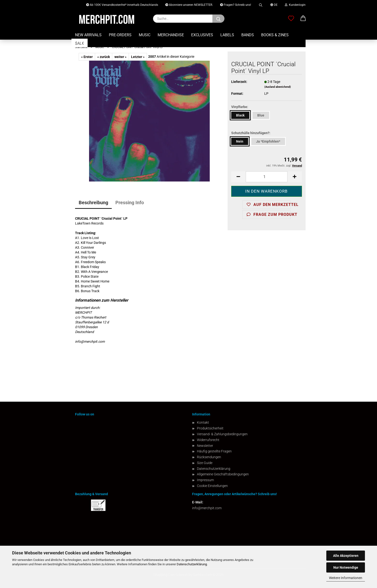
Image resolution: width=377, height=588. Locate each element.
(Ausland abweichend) (278, 87)
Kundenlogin (295, 5)
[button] (303, 19)
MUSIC (145, 35)
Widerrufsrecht (208, 440)
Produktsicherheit (210, 428)
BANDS (248, 35)
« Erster (87, 57)
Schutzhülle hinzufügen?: (251, 133)
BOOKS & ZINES (275, 35)
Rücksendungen (209, 457)
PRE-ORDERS (120, 35)
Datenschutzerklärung (192, 564)
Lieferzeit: (239, 82)
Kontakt (203, 422)
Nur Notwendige (346, 567)
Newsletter (205, 446)
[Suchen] (218, 19)
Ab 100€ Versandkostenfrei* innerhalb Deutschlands (122, 5)
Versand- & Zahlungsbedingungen (222, 434)
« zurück (104, 57)
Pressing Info (130, 203)
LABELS (227, 35)
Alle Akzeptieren (346, 556)
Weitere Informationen (346, 578)
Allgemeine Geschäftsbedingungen (223, 474)
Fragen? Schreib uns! (236, 5)
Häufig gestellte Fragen (214, 451)
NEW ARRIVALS (88, 35)
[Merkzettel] (291, 19)
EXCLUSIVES (202, 35)
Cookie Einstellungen (212, 486)
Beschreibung (93, 203)
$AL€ (80, 43)
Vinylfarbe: (240, 107)
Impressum (205, 480)
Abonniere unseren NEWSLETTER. (189, 5)
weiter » (120, 57)
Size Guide (205, 463)
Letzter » (138, 57)
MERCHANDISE (171, 35)
